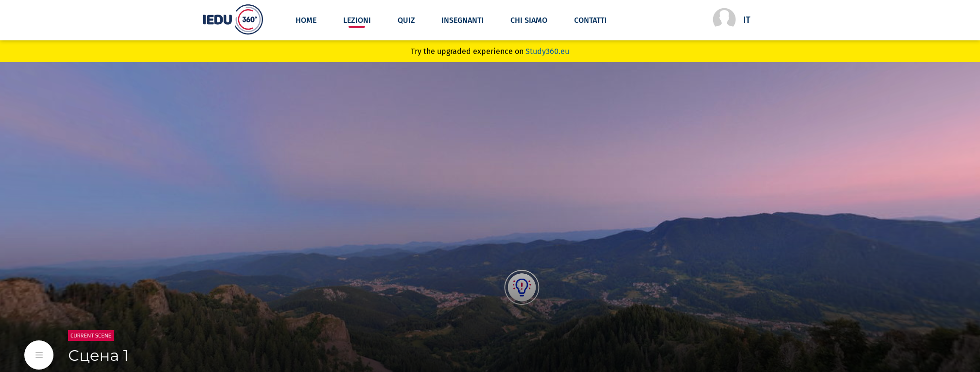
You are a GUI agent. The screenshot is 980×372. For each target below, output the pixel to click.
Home (306, 20)
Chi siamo (529, 20)
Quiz (406, 20)
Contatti (590, 20)
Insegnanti (463, 20)
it (747, 20)
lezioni (357, 20)
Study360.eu (547, 51)
